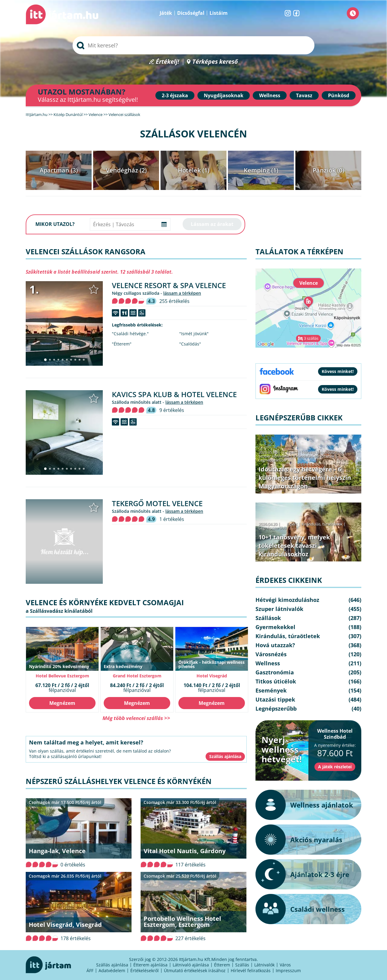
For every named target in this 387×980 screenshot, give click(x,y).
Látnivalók (264, 965)
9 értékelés (172, 410)
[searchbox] (193, 45)
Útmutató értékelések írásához (195, 970)
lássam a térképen (182, 293)
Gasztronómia (275, 672)
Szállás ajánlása (112, 965)
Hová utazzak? (275, 645)
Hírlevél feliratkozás (251, 970)
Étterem (222, 965)
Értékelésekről (145, 970)
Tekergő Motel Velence (157, 503)
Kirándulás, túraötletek (314, 456)
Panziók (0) (328, 170)
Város (285, 965)
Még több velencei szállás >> (136, 718)
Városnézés (271, 654)
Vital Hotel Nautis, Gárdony (185, 851)
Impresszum (288, 970)
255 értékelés (174, 301)
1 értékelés (172, 519)
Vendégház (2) (126, 170)
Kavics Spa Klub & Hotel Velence (174, 394)
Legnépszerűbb (272, 460)
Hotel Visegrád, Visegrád (65, 925)
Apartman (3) (59, 170)
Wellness (270, 95)
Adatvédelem (112, 970)
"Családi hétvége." (130, 334)
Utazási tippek (275, 699)
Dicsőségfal (191, 13)
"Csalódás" (190, 344)
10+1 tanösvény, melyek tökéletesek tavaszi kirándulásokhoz (294, 546)
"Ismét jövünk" (194, 334)
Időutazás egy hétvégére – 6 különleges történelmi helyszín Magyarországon (305, 478)
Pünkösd (339, 95)
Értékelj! (167, 62)
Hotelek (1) (193, 170)
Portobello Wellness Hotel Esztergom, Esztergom (182, 922)
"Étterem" (122, 344)
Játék (166, 13)
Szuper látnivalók (274, 456)
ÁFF (90, 970)
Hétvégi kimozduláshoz (322, 452)
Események (271, 690)
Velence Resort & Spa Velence (169, 285)
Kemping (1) (261, 170)
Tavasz (304, 95)
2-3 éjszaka (175, 95)
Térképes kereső (215, 62)
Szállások (268, 618)
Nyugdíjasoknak (224, 95)
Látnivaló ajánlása (191, 965)
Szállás (242, 965)
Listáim (219, 13)
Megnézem (62, 703)
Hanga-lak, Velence (57, 851)
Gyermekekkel (275, 627)
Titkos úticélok (276, 681)
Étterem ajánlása (150, 965)
